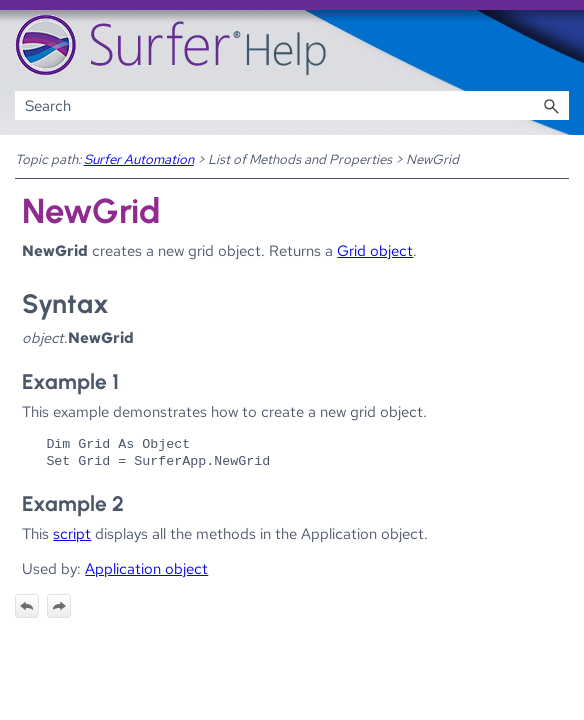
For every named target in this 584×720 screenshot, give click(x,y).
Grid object (375, 250)
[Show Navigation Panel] (558, 46)
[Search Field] (292, 105)
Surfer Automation (139, 159)
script (72, 533)
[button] (551, 105)
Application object (146, 568)
